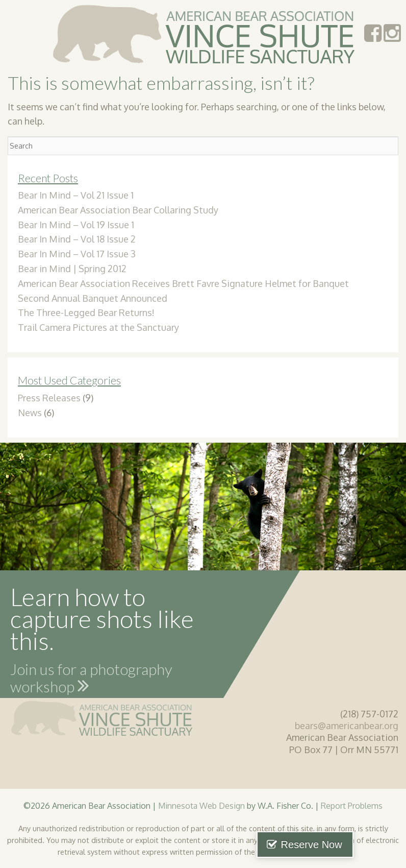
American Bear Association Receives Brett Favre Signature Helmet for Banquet (183, 283)
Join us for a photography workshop (91, 680)
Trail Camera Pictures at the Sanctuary (98, 327)
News (30, 413)
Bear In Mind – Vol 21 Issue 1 (76, 195)
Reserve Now (354, 845)
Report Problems (352, 805)
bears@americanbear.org (347, 726)
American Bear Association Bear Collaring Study (118, 210)
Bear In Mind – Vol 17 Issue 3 (77, 254)
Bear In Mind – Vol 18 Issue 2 (77, 239)
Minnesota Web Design (201, 805)
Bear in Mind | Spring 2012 (72, 269)
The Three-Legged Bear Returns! (86, 312)
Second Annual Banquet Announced (93, 298)
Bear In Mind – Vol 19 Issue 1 (76, 225)
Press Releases (49, 398)
